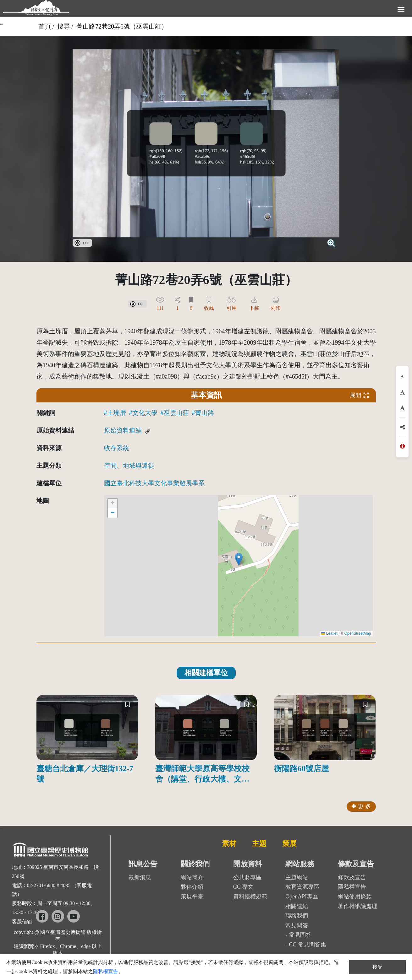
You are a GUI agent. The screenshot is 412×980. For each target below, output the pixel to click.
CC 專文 (243, 887)
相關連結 (297, 906)
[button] (239, 559)
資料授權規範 (250, 897)
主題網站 (297, 877)
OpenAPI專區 (302, 897)
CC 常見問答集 (308, 945)
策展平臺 (192, 897)
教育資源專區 (302, 887)
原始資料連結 (123, 430)
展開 (360, 395)
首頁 (45, 26)
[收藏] (128, 704)
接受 (377, 967)
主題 (259, 843)
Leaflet (329, 633)
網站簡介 (192, 877)
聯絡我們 (297, 916)
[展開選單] (401, 9)
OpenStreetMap (358, 633)
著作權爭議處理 (358, 906)
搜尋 (63, 26)
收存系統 (117, 448)
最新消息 (140, 877)
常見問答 (300, 935)
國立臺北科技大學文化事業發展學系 (154, 483)
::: (2, 24)
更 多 (361, 806)
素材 (229, 843)
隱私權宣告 (352, 887)
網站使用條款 (355, 897)
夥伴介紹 (192, 887)
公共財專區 (247, 877)
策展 (289, 843)
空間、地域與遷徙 (129, 466)
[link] (82, 242)
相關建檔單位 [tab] (206, 673)
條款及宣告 (352, 877)
